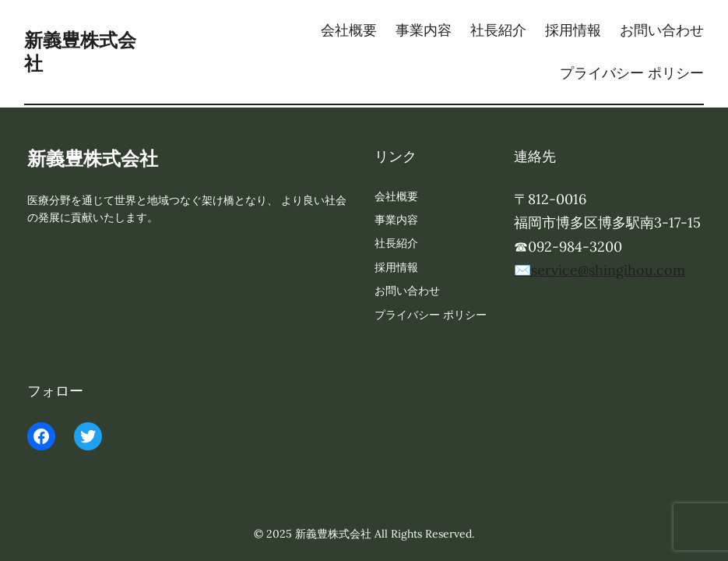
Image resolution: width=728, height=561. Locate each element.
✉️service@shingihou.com (600, 270)
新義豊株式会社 (80, 52)
